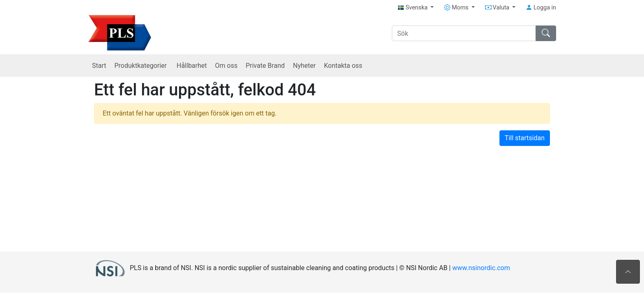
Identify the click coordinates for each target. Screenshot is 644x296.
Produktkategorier (141, 66)
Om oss (227, 66)
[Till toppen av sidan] (628, 272)
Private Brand (265, 66)
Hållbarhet (192, 66)
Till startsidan (525, 138)
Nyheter (304, 66)
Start (99, 66)
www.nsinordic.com (481, 267)
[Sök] (464, 33)
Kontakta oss (343, 66)
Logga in (541, 8)
